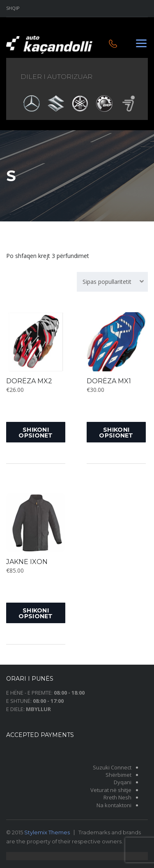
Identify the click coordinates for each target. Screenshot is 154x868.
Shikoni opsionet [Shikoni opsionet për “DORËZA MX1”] (116, 433)
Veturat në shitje (111, 790)
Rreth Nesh (117, 797)
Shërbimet (118, 775)
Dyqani (123, 782)
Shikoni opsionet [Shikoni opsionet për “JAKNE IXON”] (36, 613)
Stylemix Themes (47, 832)
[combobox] (112, 282)
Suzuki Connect (112, 767)
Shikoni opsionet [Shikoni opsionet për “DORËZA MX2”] (36, 433)
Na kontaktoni (114, 805)
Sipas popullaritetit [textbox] (107, 282)
